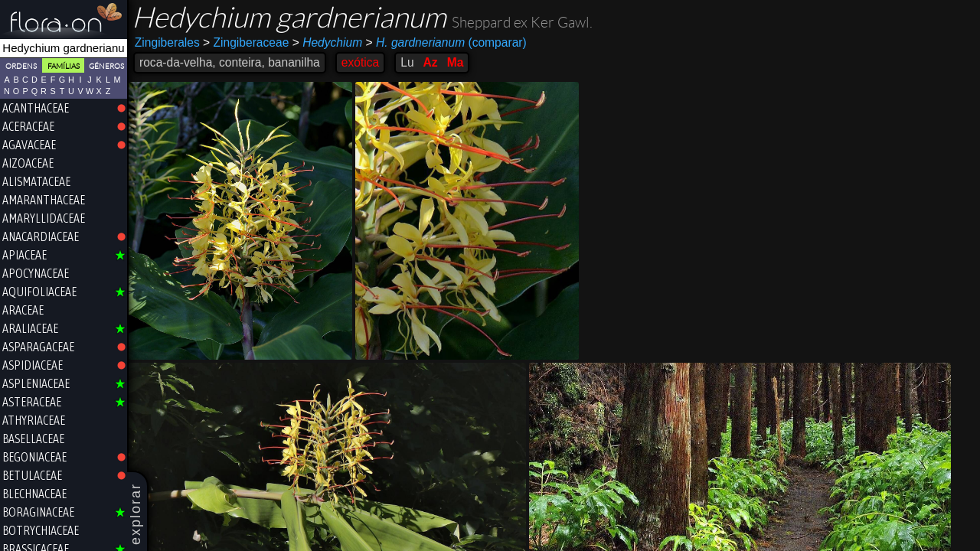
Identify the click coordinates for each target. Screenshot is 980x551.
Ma (456, 62)
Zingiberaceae (246, 42)
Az (431, 62)
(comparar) (446, 43)
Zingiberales (167, 42)
